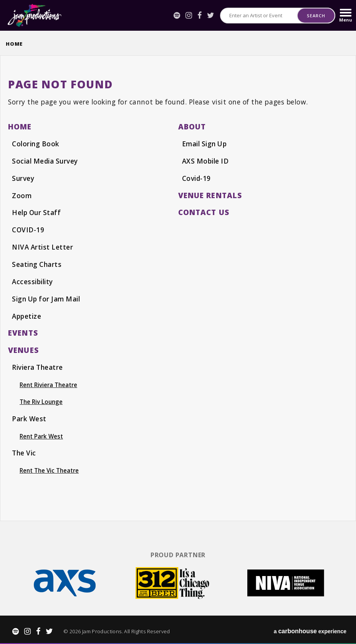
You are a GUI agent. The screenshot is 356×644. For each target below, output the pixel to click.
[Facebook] (200, 15)
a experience (310, 629)
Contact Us (204, 211)
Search (316, 16)
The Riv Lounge (41, 400)
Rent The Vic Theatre (50, 468)
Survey (23, 178)
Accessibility (33, 280)
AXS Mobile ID (206, 161)
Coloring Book (36, 144)
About (192, 127)
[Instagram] (189, 15)
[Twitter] (211, 15)
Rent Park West (42, 434)
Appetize (27, 314)
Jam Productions (35, 15)
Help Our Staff (37, 212)
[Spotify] (177, 15)
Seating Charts (37, 263)
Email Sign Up (206, 144)
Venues (23, 348)
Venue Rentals (210, 195)
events (23, 331)
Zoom (22, 195)
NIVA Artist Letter (44, 246)
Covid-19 (197, 178)
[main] (178, 286)
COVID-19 (28, 229)
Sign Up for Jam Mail (48, 297)
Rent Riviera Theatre (49, 382)
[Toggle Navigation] (346, 15)
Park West (30, 417)
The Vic (24, 451)
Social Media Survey (46, 161)
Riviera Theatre (38, 365)
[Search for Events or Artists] (259, 16)
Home (14, 44)
